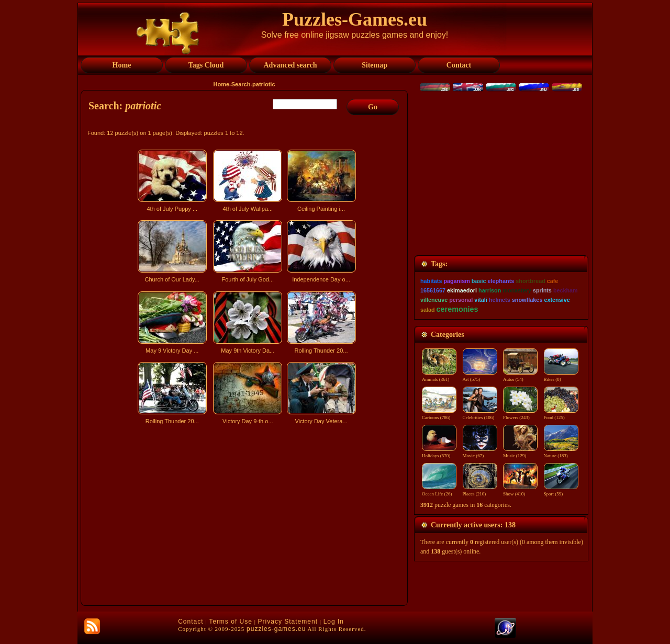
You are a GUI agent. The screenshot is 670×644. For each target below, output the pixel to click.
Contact (191, 622)
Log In (334, 622)
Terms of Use (231, 622)
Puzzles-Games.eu (355, 19)
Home (222, 84)
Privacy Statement (288, 622)
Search (241, 84)
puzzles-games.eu (276, 629)
